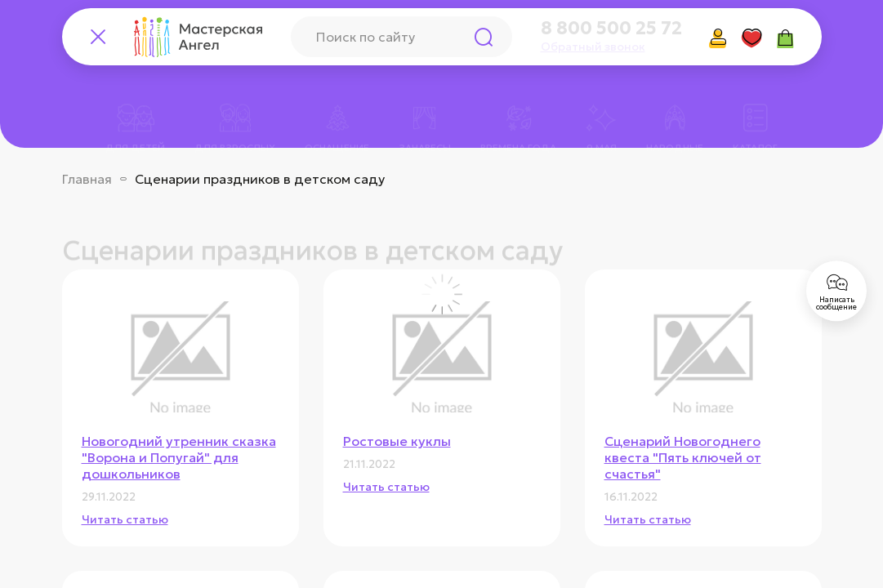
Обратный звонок (593, 47)
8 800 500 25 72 (611, 29)
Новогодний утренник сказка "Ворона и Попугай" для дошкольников (179, 457)
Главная (87, 179)
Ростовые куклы (397, 441)
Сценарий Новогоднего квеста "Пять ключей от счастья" (683, 457)
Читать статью (125, 519)
